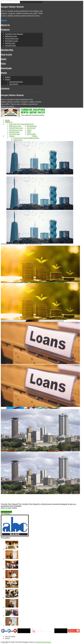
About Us (5, 25)
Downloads (6, 68)
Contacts (5, 88)
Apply (4, 59)
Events (8, 79)
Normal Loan (10, 43)
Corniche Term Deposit (14, 34)
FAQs (3, 64)
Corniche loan (10, 45)
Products (5, 30)
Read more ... (6, 512)
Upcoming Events (16, 82)
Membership (7, 50)
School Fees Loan (12, 38)
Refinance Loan (11, 36)
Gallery (8, 77)
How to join (6, 54)
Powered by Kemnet (43, 642)
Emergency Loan (11, 41)
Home (4, 20)
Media (4, 73)
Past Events (14, 84)
